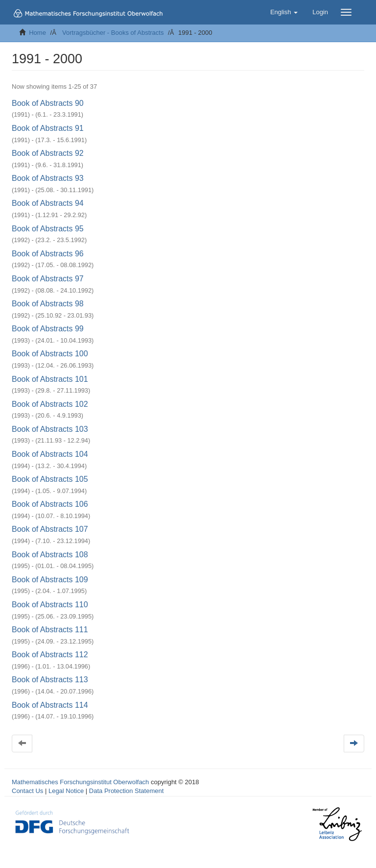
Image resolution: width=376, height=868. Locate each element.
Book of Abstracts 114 (50, 705)
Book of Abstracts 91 (48, 128)
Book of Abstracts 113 (50, 680)
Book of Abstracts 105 (50, 479)
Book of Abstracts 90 (48, 103)
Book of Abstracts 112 (50, 655)
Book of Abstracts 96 (48, 254)
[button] (284, 12)
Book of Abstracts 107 (50, 529)
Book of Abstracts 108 (50, 555)
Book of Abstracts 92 (48, 153)
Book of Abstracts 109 (50, 580)
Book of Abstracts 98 (48, 304)
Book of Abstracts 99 (48, 329)
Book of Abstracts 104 (50, 454)
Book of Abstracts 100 (50, 354)
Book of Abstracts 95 (48, 229)
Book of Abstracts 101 (50, 379)
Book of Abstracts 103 (50, 429)
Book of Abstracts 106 (50, 504)
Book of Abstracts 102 (50, 404)
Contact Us (27, 791)
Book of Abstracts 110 (50, 605)
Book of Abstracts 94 (48, 203)
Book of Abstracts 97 (48, 279)
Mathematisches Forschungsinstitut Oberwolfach (80, 782)
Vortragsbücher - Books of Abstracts (113, 33)
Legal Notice (66, 791)
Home (37, 33)
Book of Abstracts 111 (50, 630)
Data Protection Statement (126, 791)
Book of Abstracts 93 (48, 178)
